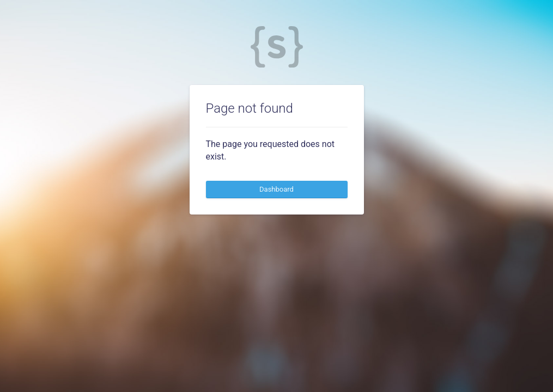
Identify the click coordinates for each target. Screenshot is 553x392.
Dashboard (276, 189)
